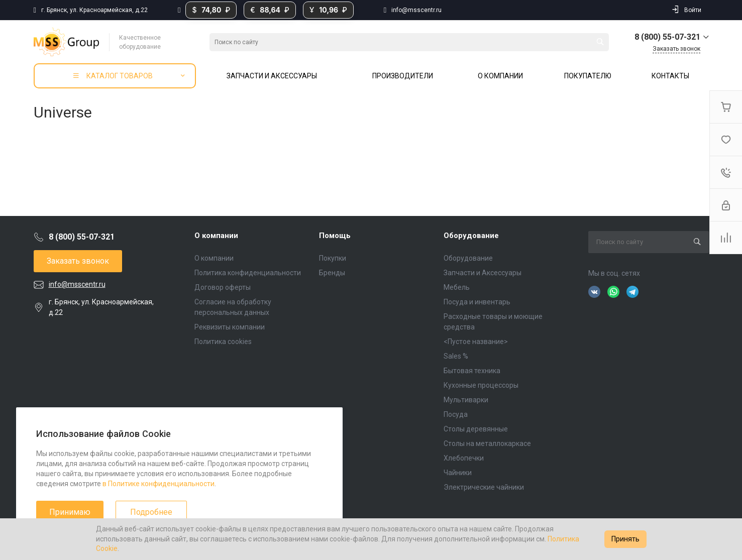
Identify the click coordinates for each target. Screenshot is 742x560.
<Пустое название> (476, 342)
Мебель (457, 287)
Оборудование (471, 236)
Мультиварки (466, 400)
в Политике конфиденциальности (158, 484)
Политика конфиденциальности (248, 273)
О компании (216, 236)
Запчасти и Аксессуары (483, 273)
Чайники (458, 473)
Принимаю (70, 512)
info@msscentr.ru (416, 10)
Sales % (456, 356)
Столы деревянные (476, 429)
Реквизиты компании (230, 327)
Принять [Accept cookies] (625, 539)
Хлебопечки (464, 458)
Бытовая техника (472, 371)
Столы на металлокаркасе (487, 443)
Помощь (335, 236)
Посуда (456, 414)
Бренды (332, 273)
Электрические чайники (484, 487)
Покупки (333, 258)
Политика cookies (223, 342)
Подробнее (151, 512)
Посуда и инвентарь (477, 302)
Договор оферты (223, 287)
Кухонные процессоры (481, 385)
